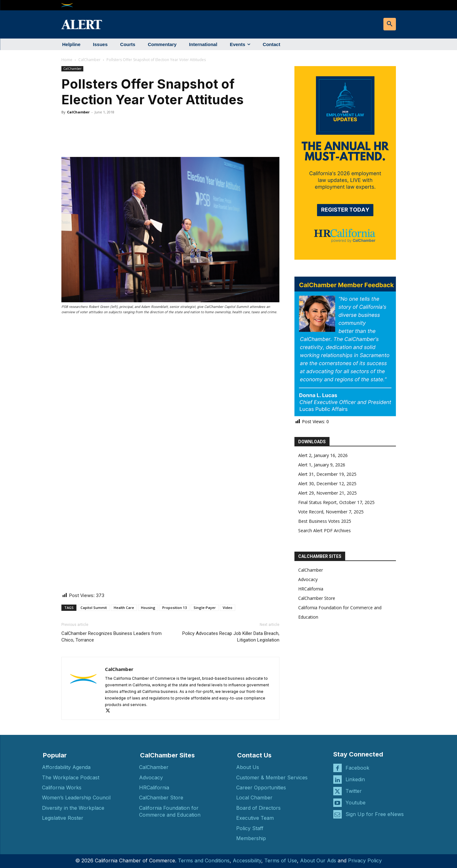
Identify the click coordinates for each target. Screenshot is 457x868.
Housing (148, 608)
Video (228, 608)
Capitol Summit (94, 608)
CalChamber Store (317, 598)
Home (67, 60)
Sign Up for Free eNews (375, 814)
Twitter (354, 791)
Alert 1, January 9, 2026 (322, 465)
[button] (390, 24)
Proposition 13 (174, 608)
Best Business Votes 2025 (325, 521)
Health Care (124, 608)
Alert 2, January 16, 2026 (323, 455)
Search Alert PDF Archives (325, 530)
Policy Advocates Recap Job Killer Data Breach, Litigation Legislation (231, 637)
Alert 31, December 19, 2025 (327, 474)
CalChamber (89, 60)
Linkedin (355, 779)
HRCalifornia (311, 589)
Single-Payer (205, 608)
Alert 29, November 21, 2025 (327, 493)
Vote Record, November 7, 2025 (331, 512)
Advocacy (308, 579)
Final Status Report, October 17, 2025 (336, 502)
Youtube (356, 803)
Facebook (357, 768)
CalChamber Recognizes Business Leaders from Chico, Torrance (112, 637)
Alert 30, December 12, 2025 (327, 483)
